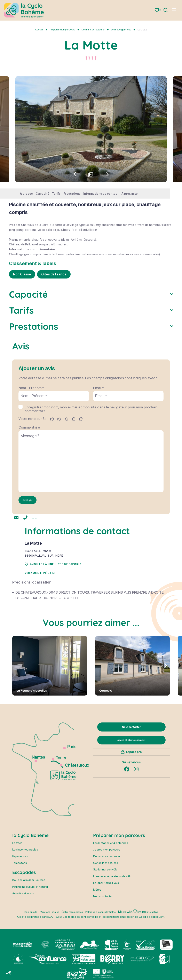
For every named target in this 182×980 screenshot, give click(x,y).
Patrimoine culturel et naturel (30, 927)
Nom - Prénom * (31, 424)
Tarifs (56, 194)
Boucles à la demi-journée (29, 920)
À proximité (130, 194)
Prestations (72, 194)
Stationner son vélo (105, 910)
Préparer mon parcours (63, 30)
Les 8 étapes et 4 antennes (111, 883)
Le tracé (17, 883)
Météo (97, 929)
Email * (98, 424)
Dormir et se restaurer (93, 30)
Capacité (42, 194)
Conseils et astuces (106, 903)
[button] (108, 174)
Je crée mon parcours (107, 890)
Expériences (20, 896)
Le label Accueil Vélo (106, 923)
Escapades (24, 912)
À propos (26, 194)
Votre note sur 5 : (32, 454)
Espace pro (134, 797)
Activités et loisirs (23, 933)
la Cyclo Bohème (30, 875)
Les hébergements (121, 30)
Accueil (39, 30)
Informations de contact (101, 194)
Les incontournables (25, 890)
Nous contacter (103, 936)
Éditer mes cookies (78, 952)
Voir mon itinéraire (40, 609)
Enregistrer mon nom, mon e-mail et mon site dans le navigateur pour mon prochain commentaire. (91, 445)
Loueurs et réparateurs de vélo (112, 916)
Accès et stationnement (131, 781)
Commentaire (29, 463)
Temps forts (20, 903)
